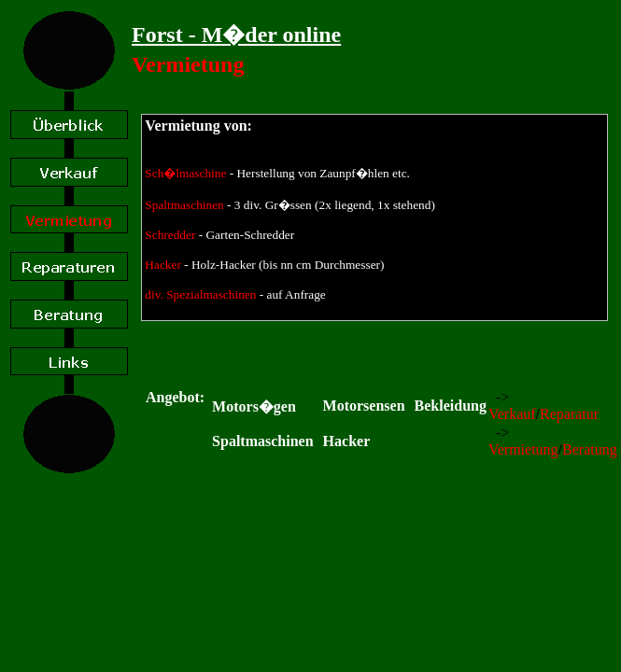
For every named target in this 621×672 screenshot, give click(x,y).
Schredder (170, 235)
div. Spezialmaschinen (200, 294)
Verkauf (512, 414)
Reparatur (569, 414)
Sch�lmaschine (185, 173)
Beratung (590, 449)
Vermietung (523, 449)
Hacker (162, 265)
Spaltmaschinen (184, 205)
